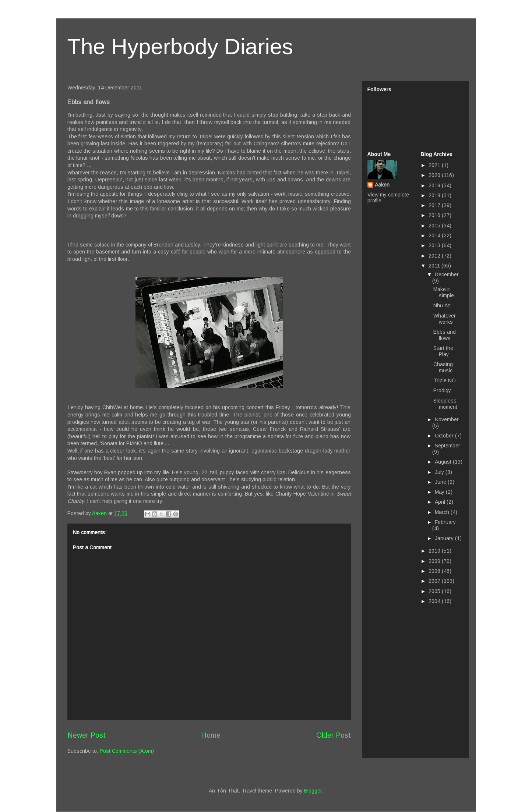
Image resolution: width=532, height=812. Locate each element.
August (444, 462)
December (447, 274)
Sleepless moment (445, 404)
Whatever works (445, 319)
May (440, 492)
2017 (435, 205)
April (441, 502)
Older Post (334, 735)
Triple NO (445, 380)
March (443, 512)
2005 (435, 591)
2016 (435, 215)
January (445, 538)
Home (211, 735)
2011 (435, 266)
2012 (435, 256)
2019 (435, 185)
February (445, 522)
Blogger (313, 791)
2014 (435, 235)
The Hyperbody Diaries (180, 47)
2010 (435, 551)
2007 (435, 581)
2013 (435, 245)
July (440, 472)
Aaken (382, 185)
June (441, 482)
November (447, 419)
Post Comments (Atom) (127, 751)
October (445, 436)
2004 (435, 601)
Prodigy (442, 390)
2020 (435, 175)
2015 (435, 226)
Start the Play (443, 351)
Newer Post (87, 735)
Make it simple (444, 292)
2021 (435, 165)
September (448, 446)
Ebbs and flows (445, 335)
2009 (435, 561)
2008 (435, 571)
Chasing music (443, 367)
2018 (435, 195)
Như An (442, 305)
